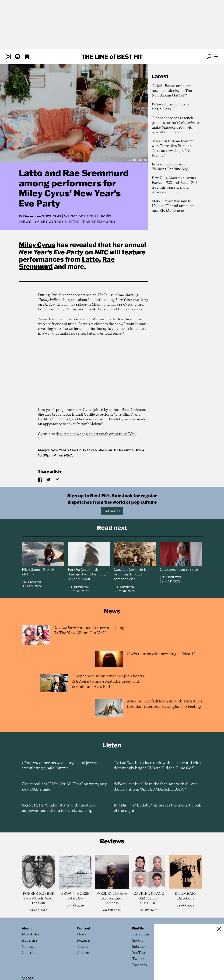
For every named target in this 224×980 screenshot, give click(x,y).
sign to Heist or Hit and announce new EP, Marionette (174, 206)
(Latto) (73, 222)
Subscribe (112, 511)
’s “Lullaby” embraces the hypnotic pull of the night (158, 808)
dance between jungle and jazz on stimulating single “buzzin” (60, 766)
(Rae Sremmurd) (98, 222)
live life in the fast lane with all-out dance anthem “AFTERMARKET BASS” (155, 787)
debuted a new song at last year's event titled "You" (96, 434)
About (27, 928)
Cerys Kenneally (97, 216)
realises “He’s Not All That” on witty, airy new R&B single (64, 787)
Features (84, 941)
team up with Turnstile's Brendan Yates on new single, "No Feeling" (173, 148)
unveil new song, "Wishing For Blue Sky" (170, 167)
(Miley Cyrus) (49, 222)
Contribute (31, 953)
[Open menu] (216, 56)
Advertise (30, 941)
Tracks (83, 947)
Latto (90, 259)
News (26, 222)
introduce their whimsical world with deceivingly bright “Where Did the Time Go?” (157, 766)
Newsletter (31, 934)
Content (84, 928)
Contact (28, 947)
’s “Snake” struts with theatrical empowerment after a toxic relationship (59, 808)
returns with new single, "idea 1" (171, 107)
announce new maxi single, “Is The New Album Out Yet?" (172, 91)
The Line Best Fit (112, 56)
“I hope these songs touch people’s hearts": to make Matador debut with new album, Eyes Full (175, 125)
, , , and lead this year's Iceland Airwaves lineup (174, 185)
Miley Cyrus (37, 245)
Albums (83, 953)
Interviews (33, 582)
